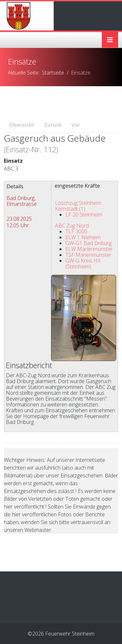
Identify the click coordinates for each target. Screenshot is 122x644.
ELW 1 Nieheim (83, 237)
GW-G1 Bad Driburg (88, 243)
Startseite (53, 73)
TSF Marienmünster (88, 255)
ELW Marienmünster (89, 249)
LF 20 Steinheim (84, 215)
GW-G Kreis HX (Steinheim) (83, 263)
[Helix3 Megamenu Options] (110, 40)
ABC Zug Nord (72, 226)
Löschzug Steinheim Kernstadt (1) (78, 206)
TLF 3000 (76, 231)
